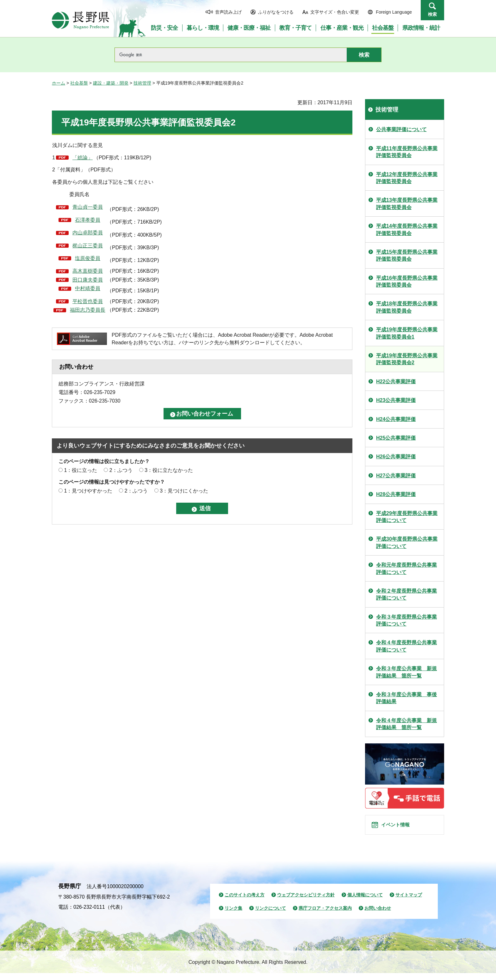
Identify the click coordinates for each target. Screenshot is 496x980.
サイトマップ (409, 902)
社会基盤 (79, 83)
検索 (432, 14)
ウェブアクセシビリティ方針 (306, 902)
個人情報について (365, 902)
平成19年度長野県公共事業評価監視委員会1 (407, 333)
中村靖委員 (88, 288)
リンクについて (270, 915)
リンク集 (233, 915)
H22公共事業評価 (396, 382)
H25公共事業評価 (396, 438)
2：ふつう (121, 470)
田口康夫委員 (88, 280)
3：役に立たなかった (169, 470)
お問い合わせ (378, 915)
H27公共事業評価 (396, 476)
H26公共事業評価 (396, 457)
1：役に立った (81, 470)
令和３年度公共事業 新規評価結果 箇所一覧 (406, 672)
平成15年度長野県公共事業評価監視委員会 (407, 255)
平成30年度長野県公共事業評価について (407, 542)
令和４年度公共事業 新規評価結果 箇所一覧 (406, 724)
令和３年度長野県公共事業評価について (406, 620)
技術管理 (142, 83)
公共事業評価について (401, 129)
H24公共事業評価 (396, 419)
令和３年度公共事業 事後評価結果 (406, 698)
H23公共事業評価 (396, 400)
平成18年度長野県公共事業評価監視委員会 (407, 307)
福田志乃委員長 (88, 310)
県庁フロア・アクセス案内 (325, 915)
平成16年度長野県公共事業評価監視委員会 (407, 281)
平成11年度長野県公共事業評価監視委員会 (407, 152)
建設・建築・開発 (111, 83)
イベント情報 (400, 828)
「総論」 (83, 158)
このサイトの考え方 (245, 902)
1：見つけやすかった (88, 491)
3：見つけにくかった (184, 491)
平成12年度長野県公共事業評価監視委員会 (407, 178)
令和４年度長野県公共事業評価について (406, 646)
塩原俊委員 (88, 258)
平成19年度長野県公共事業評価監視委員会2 (407, 359)
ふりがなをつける (276, 12)
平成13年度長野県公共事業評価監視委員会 (407, 204)
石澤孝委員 (88, 220)
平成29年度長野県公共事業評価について (407, 517)
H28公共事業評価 (396, 494)
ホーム (59, 83)
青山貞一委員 (88, 207)
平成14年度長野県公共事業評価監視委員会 (407, 229)
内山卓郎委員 (88, 233)
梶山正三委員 (88, 246)
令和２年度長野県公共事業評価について (406, 594)
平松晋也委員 (88, 301)
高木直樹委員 (88, 271)
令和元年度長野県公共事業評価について (406, 568)
